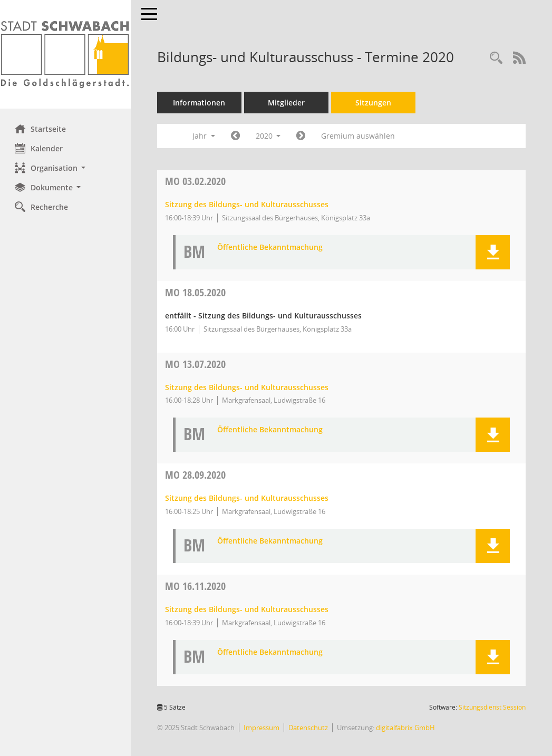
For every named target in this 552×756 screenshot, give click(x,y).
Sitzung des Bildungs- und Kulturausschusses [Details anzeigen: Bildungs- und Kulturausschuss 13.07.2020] (248, 387)
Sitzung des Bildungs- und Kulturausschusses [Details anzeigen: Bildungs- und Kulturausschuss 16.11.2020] (248, 609)
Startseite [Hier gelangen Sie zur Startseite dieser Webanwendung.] (41, 129)
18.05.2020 (196, 292)
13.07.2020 (196, 364)
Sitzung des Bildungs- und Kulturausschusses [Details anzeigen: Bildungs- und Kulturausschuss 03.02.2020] (248, 204)
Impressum (263, 728)
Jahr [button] (205, 136)
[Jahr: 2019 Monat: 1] (236, 136)
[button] (66, 168)
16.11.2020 (196, 586)
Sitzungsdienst (492, 707)
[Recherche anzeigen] (496, 58)
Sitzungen (374, 103)
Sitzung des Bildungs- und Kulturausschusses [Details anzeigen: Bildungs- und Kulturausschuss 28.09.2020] (248, 498)
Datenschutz (309, 728)
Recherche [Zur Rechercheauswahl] (42, 207)
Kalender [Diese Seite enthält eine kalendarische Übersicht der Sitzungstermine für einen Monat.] (40, 148)
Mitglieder (287, 103)
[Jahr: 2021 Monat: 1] (302, 136)
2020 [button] (269, 136)
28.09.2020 (196, 475)
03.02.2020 (196, 181)
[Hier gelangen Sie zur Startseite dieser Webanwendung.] (66, 54)
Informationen (201, 103)
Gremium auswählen (360, 136)
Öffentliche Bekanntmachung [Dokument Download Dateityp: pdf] (271, 248)
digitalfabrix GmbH (406, 728)
